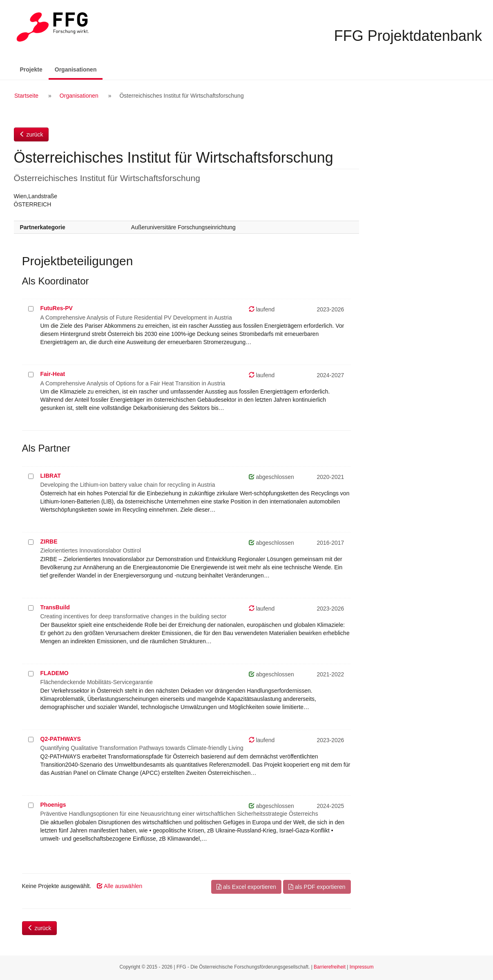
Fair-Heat (53, 374)
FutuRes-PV (57, 308)
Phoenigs (53, 805)
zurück (31, 134)
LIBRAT (51, 476)
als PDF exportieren (317, 887)
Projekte (31, 69)
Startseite (26, 96)
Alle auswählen (119, 886)
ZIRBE (49, 541)
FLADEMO (55, 673)
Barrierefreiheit (330, 967)
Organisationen (79, 69)
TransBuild (55, 607)
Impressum (362, 967)
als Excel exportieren (246, 887)
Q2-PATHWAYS (61, 739)
